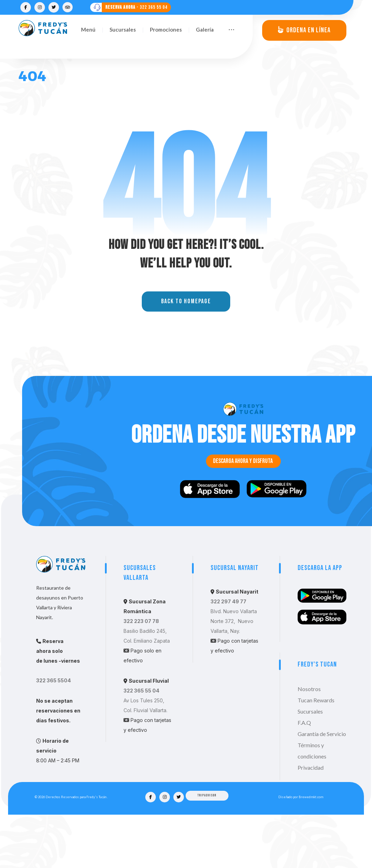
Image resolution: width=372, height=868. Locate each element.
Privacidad (311, 821)
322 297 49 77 (228, 655)
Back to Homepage (186, 355)
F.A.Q (304, 776)
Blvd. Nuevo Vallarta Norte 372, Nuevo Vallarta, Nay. (234, 674)
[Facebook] (26, 7)
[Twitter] (54, 7)
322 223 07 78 (141, 674)
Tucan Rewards (316, 753)
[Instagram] (40, 7)
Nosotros (309, 742)
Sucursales (310, 765)
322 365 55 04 (141, 744)
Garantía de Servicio (322, 787)
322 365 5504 (54, 734)
